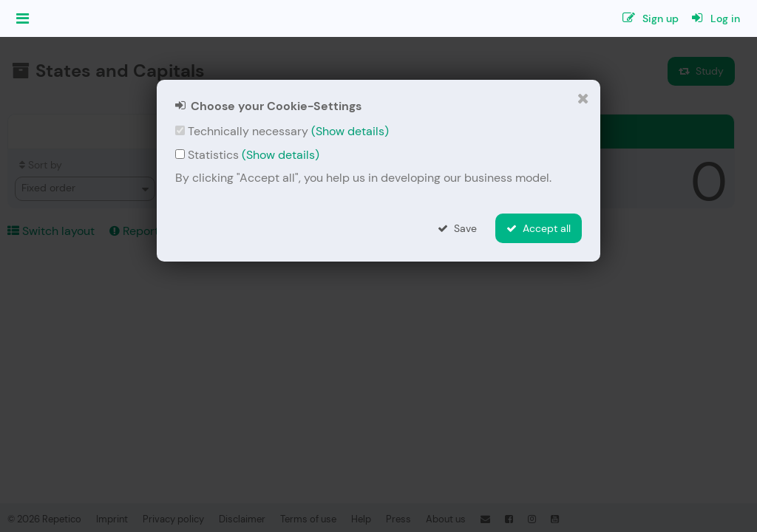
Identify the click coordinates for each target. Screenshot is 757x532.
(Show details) (350, 131)
